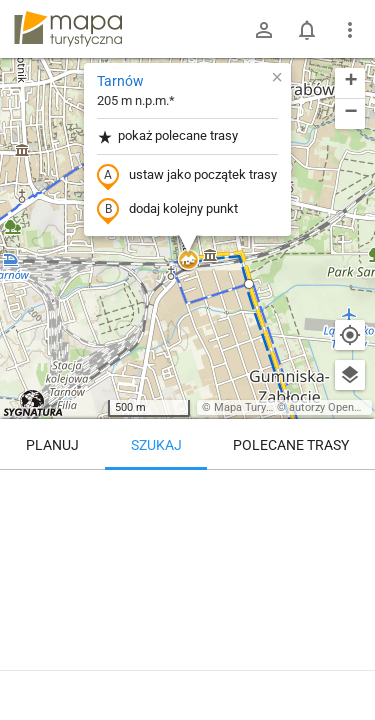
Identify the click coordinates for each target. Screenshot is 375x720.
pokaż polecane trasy (167, 136)
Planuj (52, 445)
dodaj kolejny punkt (167, 210)
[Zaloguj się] (264, 30)
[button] (188, 261)
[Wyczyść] (350, 492)
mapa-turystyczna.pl (68, 29)
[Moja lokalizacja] (350, 335)
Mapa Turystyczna (259, 407)
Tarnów (120, 81)
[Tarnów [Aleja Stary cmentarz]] (187, 555)
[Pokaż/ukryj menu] (350, 30)
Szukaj (156, 445)
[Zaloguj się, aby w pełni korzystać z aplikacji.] (349, 665)
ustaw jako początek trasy (187, 176)
